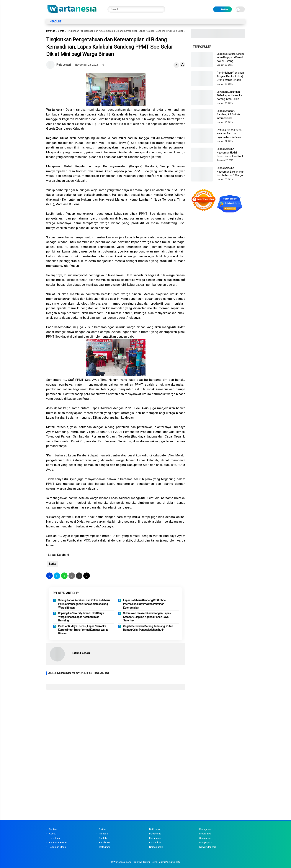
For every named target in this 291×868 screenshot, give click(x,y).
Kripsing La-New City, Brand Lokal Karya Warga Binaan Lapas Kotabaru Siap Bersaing (81, 617)
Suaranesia (205, 838)
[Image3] (218, 37)
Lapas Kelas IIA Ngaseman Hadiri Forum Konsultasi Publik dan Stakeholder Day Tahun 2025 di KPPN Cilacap (231, 153)
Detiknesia (155, 829)
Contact (53, 829)
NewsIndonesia (208, 847)
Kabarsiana (155, 838)
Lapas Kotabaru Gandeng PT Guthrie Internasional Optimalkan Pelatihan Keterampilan (144, 604)
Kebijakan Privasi (58, 843)
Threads (103, 834)
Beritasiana (155, 834)
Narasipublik (156, 847)
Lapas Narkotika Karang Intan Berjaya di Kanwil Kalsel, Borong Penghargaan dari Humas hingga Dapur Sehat (231, 58)
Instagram (104, 847)
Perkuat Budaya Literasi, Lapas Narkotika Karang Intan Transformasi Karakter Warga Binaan (83, 630)
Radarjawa (205, 829)
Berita (61, 31)
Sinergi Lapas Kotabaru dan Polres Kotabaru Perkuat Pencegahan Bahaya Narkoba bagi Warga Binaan (84, 604)
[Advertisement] (116, 720)
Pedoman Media (58, 847)
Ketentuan (54, 838)
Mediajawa (205, 834)
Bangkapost (206, 843)
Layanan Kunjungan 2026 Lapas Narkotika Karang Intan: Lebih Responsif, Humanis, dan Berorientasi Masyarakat (229, 96)
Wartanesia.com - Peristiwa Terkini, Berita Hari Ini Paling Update (147, 862)
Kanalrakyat (155, 843)
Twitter (103, 829)
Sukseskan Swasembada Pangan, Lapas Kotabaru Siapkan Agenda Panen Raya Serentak (147, 617)
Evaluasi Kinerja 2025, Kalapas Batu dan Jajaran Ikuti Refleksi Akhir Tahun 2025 (229, 134)
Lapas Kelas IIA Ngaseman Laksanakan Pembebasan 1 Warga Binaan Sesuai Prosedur (231, 172)
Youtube (104, 838)
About (52, 834)
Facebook (105, 843)
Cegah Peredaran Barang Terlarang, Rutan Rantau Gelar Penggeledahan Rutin (148, 628)
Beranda (51, 31)
